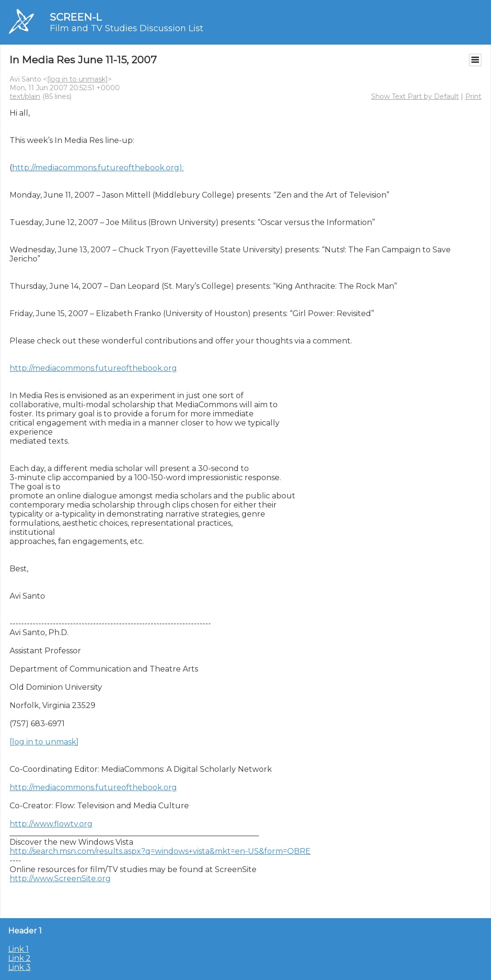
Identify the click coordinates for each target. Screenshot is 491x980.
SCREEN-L (76, 17)
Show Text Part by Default (415, 96)
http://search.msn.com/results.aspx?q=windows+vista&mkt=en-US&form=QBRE (160, 851)
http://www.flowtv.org (51, 824)
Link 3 (19, 967)
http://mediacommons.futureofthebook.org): (98, 168)
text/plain (25, 96)
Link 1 (18, 949)
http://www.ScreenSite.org (60, 879)
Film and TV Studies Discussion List (127, 28)
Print (473, 96)
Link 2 (19, 958)
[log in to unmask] (77, 79)
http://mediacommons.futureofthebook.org (93, 368)
